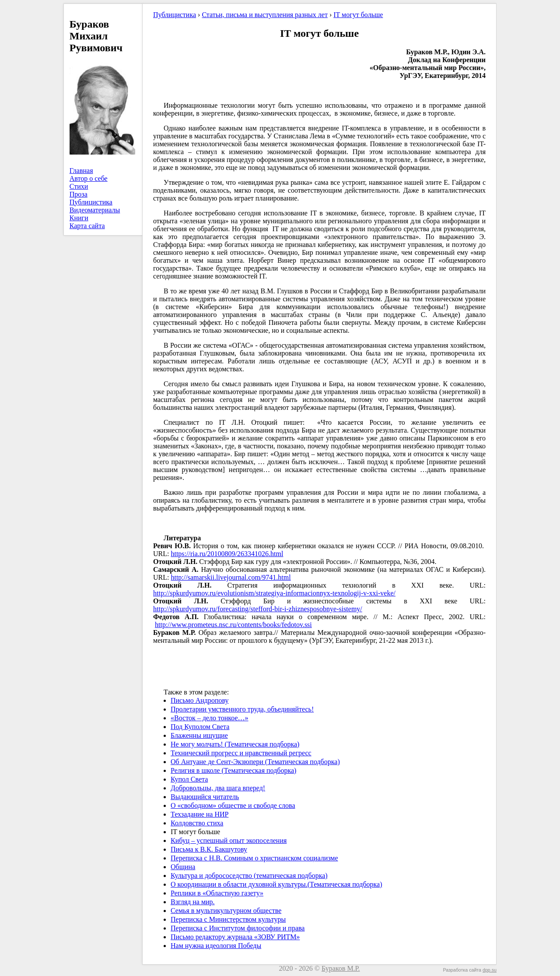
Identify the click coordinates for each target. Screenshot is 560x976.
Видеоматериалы (95, 210)
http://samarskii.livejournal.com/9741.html (231, 577)
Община (183, 867)
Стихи (79, 186)
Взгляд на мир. (193, 902)
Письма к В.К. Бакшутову (209, 849)
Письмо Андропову (199, 700)
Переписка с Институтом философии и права (238, 928)
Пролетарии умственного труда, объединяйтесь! (242, 709)
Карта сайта (87, 226)
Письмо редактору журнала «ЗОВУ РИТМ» (235, 937)
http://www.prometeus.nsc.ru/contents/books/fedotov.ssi (233, 625)
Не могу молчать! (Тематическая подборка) (235, 744)
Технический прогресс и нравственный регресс (241, 753)
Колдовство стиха (197, 823)
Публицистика (91, 202)
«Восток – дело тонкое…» (210, 718)
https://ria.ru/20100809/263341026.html (227, 554)
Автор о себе (89, 178)
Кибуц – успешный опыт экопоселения (229, 840)
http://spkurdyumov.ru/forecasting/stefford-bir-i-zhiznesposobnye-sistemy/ (258, 609)
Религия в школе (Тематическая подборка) (233, 770)
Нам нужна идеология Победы (216, 946)
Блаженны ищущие (199, 735)
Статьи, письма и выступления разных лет (265, 15)
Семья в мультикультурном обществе (226, 911)
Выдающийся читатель (205, 797)
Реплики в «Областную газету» (217, 893)
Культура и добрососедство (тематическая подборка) (249, 876)
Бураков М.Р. (341, 968)
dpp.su (490, 970)
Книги (79, 218)
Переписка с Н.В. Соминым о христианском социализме (254, 858)
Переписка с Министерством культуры (228, 919)
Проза (79, 194)
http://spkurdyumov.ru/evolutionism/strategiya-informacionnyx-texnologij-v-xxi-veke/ (274, 593)
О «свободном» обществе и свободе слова (233, 805)
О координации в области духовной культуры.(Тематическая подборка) (276, 884)
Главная (81, 171)
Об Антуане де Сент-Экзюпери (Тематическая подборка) (255, 762)
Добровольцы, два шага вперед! (218, 788)
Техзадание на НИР (199, 814)
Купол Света (189, 779)
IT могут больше (358, 15)
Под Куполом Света (200, 727)
